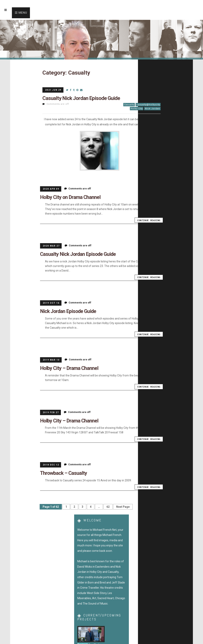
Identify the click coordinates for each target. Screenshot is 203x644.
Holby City (137, 109)
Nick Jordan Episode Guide (67, 310)
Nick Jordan (152, 109)
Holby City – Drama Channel (68, 367)
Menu (23, 13)
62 (108, 505)
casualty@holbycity (148, 105)
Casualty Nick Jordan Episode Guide (81, 98)
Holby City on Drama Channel (69, 197)
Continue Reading (149, 220)
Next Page (123, 505)
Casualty (129, 105)
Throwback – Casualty (62, 471)
